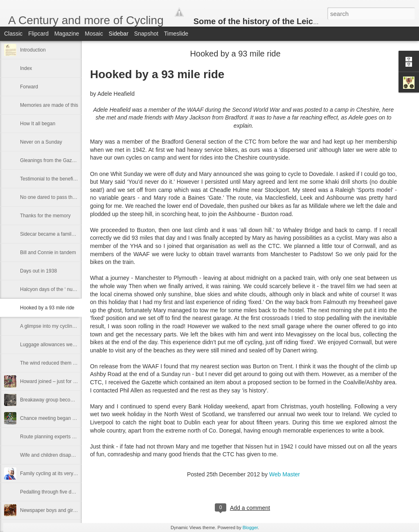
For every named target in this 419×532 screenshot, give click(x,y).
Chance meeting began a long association (66, 418)
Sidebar (119, 34)
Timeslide (176, 34)
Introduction (33, 50)
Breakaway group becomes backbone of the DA (72, 400)
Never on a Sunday (41, 142)
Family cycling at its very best (52, 473)
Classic (13, 34)
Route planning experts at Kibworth (58, 437)
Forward (29, 87)
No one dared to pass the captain (56, 197)
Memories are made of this (49, 105)
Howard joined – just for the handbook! (62, 381)
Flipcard (38, 34)
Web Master (285, 474)
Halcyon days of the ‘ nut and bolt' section (65, 289)
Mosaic (94, 34)
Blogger (250, 527)
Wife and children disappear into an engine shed (73, 455)
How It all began (38, 124)
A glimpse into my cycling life (51, 326)
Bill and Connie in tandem (48, 252)
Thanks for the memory (45, 216)
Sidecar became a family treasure (57, 234)
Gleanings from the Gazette (50, 160)
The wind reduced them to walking (57, 363)
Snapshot (146, 34)
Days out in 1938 (38, 271)
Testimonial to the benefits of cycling (59, 179)
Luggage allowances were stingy (55, 345)
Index (26, 68)
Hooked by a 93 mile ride (47, 308)
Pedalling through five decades (54, 492)
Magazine (67, 34)
